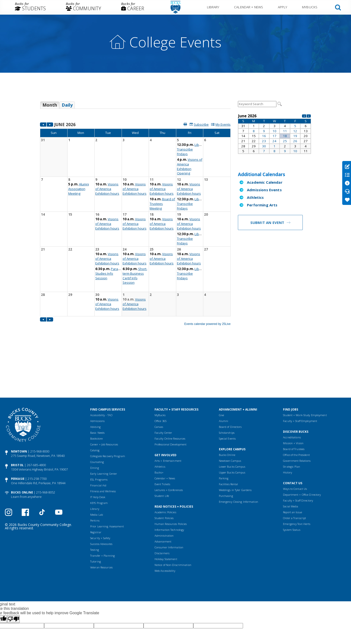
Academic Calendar (265, 182)
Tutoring (96, 515)
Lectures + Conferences (169, 443)
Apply (283, 7)
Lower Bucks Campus (232, 420)
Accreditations (292, 391)
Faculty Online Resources (170, 392)
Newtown (19, 405)
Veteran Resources (101, 521)
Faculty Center (163, 386)
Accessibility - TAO (101, 368)
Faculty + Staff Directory (298, 454)
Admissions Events (264, 190)
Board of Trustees (294, 402)
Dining (95, 421)
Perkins (95, 474)
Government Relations (297, 414)
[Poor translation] (13, 573)
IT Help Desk (98, 450)
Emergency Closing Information (239, 455)
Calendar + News (249, 7)
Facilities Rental (229, 438)
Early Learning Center (104, 427)
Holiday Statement (166, 512)
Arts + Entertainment (168, 414)
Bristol (17, 418)
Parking (224, 432)
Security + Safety (100, 491)
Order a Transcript (294, 471)
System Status (292, 483)
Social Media (291, 460)
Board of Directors (230, 380)
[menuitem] (30, 7)
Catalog (95, 404)
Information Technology (169, 483)
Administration (164, 489)
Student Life (162, 449)
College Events (175, 42)
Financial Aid (98, 439)
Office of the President (296, 408)
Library (213, 7)
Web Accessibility (165, 524)
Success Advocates (101, 497)
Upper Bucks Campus (232, 426)
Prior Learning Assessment (107, 480)
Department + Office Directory (302, 448)
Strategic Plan (292, 420)
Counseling (97, 415)
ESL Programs (99, 433)
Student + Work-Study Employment (305, 368)
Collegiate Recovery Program (108, 409)
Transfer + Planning (102, 509)
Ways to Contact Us (295, 442)
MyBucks (310, 7)
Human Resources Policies (171, 477)
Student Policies (164, 471)
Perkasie (18, 432)
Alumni (224, 374)
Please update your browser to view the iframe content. (135, 107)
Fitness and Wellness (103, 445)
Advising (95, 380)
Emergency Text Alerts (297, 477)
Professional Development (171, 398)
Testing (95, 503)
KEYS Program (99, 456)
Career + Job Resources (104, 398)
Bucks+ (159, 426)
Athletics (255, 197)
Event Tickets (162, 438)
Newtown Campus (230, 414)
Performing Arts (262, 205)
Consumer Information (169, 501)
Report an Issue (292, 466)
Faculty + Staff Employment (300, 374)
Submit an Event (267, 222)
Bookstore (96, 392)
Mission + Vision (293, 397)
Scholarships (227, 386)
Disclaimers (162, 507)
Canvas (159, 380)
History (288, 426)
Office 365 (161, 374)
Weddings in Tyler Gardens (235, 443)
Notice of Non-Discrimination (173, 518)
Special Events (227, 392)
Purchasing (226, 449)
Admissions (97, 374)
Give (221, 368)
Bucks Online (22, 446)
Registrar (96, 486)
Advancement (163, 495)
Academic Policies (165, 466)
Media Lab (97, 468)
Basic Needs (97, 386)
